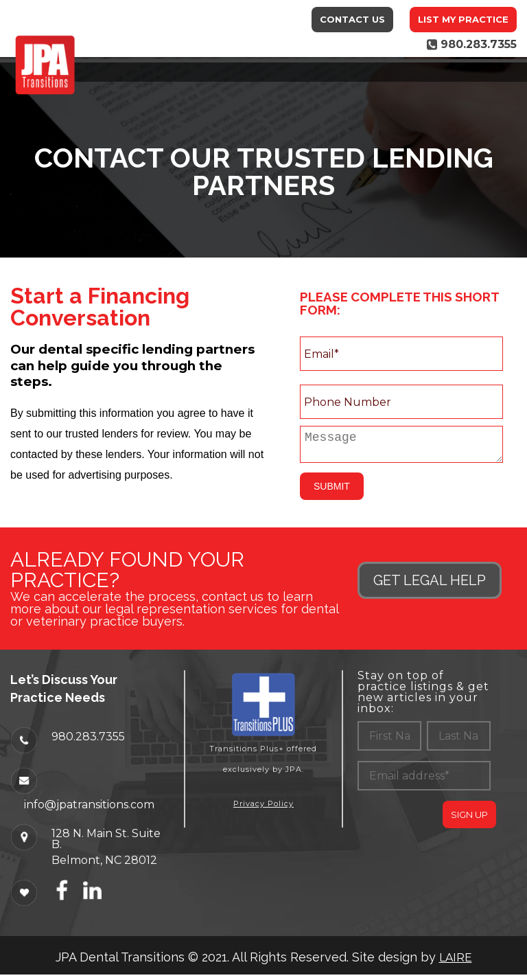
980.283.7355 (88, 742)
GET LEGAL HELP (430, 586)
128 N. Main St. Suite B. (106, 844)
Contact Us (352, 19)
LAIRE (456, 963)
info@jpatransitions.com (89, 810)
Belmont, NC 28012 (104, 865)
